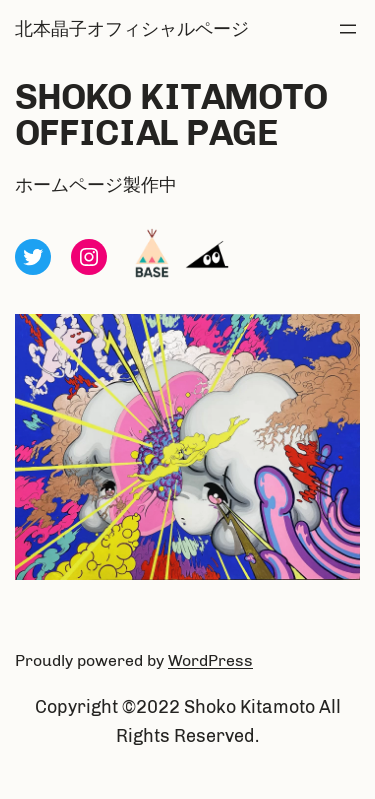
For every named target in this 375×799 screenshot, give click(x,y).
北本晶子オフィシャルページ (132, 29)
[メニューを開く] (348, 29)
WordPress (210, 660)
